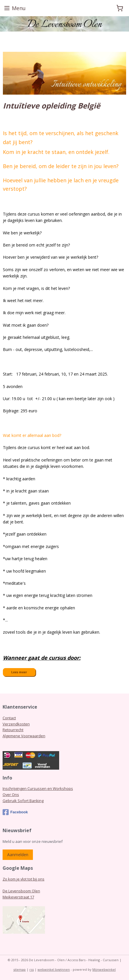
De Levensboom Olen (21, 891)
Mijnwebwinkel (104, 969)
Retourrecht (13, 730)
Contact (9, 718)
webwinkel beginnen (54, 969)
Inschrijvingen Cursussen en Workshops (38, 788)
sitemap (19, 969)
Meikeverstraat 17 (18, 897)
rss (32, 969)
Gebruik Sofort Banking (23, 801)
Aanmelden (18, 855)
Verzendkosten (16, 724)
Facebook (15, 812)
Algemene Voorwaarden (24, 736)
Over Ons (11, 795)
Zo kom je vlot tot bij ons (24, 879)
